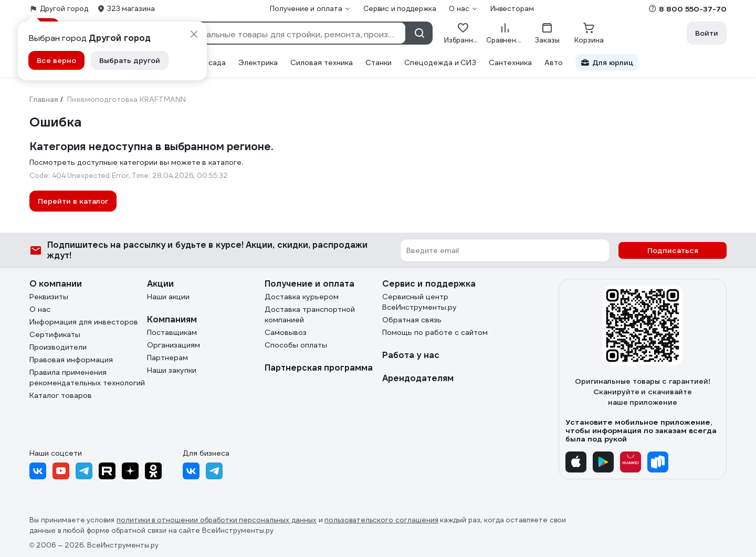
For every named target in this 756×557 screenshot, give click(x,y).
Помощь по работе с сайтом (435, 332)
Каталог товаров (61, 395)
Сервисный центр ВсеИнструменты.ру (419, 302)
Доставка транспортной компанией (310, 314)
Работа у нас (411, 355)
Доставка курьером (302, 297)
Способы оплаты (296, 345)
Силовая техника (322, 62)
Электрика (258, 62)
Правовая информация (71, 360)
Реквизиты (49, 297)
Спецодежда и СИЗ (440, 62)
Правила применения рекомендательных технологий (87, 377)
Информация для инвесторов (84, 322)
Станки (379, 62)
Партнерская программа (319, 368)
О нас (40, 309)
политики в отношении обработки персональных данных (217, 520)
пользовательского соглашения (381, 520)
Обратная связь (412, 320)
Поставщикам (172, 332)
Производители (58, 347)
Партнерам (167, 358)
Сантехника (510, 62)
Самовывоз (286, 332)
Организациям (174, 345)
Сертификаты (55, 334)
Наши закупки (172, 370)
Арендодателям (418, 378)
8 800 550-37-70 (693, 9)
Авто (554, 62)
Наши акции (168, 297)
